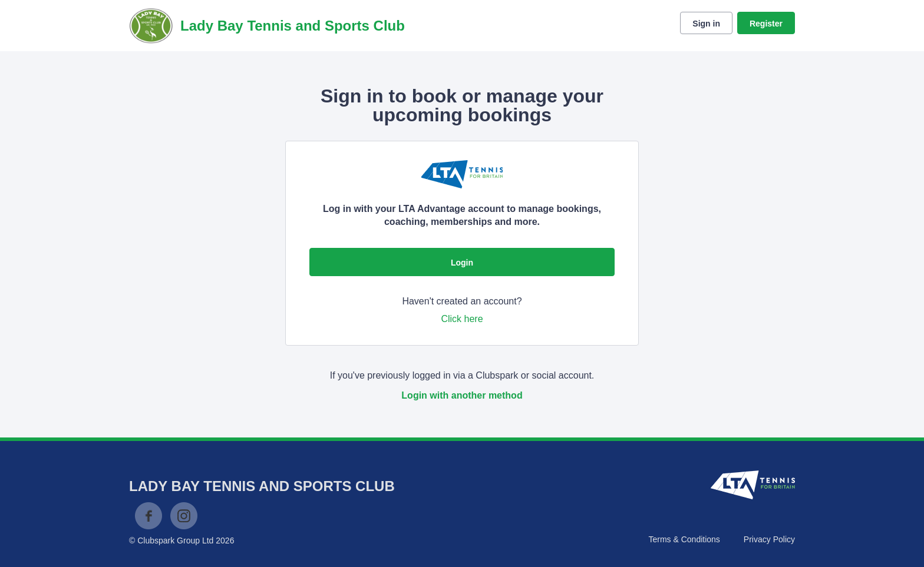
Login (462, 263)
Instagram (184, 516)
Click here (462, 319)
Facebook (148, 516)
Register (766, 24)
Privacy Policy (769, 539)
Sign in (706, 24)
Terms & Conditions (684, 539)
